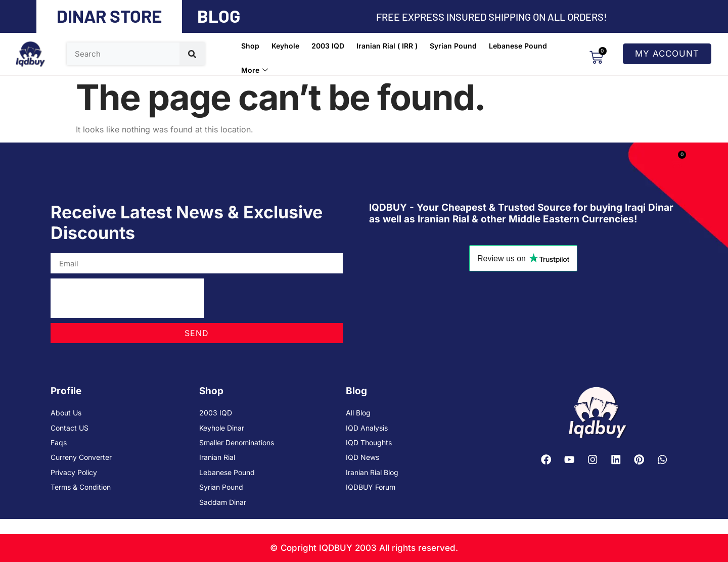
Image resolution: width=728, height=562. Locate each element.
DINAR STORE (109, 16)
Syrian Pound (453, 46)
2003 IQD (328, 46)
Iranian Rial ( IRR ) (387, 46)
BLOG (219, 16)
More (255, 70)
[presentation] (127, 298)
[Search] (192, 54)
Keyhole (285, 46)
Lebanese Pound (518, 46)
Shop (250, 46)
